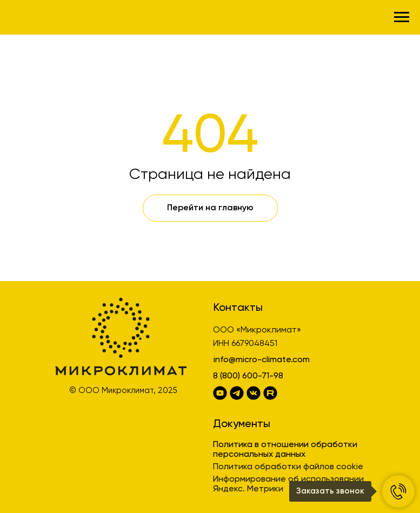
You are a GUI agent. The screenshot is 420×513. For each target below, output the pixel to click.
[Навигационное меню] (402, 17)
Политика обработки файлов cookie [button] (288, 467)
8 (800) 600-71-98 (248, 376)
